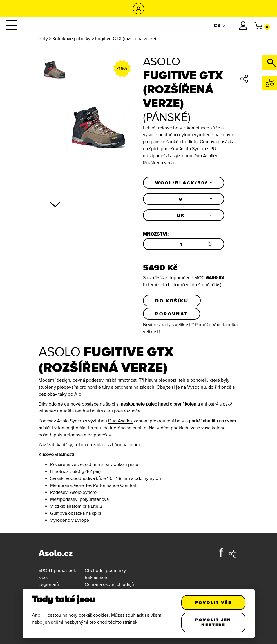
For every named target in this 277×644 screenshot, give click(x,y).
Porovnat (172, 314)
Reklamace (96, 577)
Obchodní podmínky (105, 570)
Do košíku (172, 301)
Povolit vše (213, 602)
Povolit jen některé (213, 622)
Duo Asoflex (120, 421)
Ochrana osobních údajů (109, 584)
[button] (184, 183)
